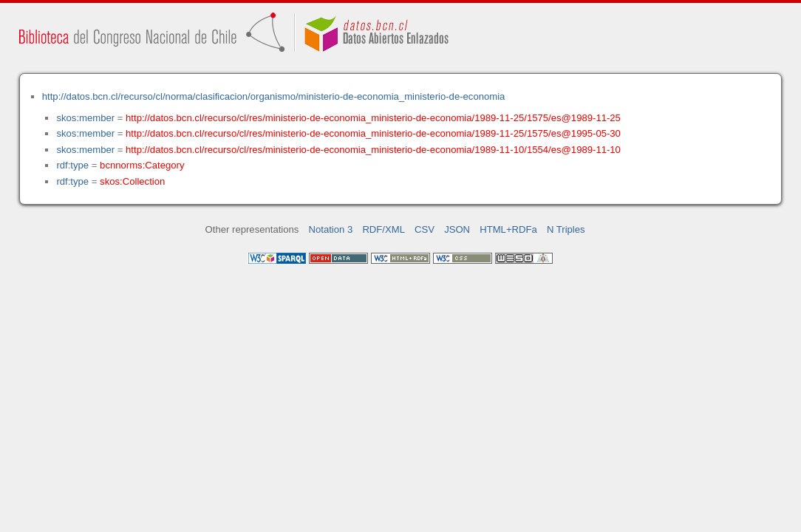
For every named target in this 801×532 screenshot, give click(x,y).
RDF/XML (384, 229)
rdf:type (72, 165)
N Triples (566, 229)
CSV (425, 229)
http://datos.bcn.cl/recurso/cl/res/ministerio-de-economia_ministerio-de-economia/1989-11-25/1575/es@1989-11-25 (373, 118)
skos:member (85, 118)
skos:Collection (132, 181)
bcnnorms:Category (142, 165)
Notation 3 (331, 229)
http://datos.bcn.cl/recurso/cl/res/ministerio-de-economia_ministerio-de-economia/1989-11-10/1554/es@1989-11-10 (373, 150)
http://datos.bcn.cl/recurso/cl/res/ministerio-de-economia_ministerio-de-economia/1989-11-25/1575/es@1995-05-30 (373, 133)
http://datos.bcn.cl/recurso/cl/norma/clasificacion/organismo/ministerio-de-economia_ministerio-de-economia (274, 96)
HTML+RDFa (508, 229)
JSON (457, 229)
